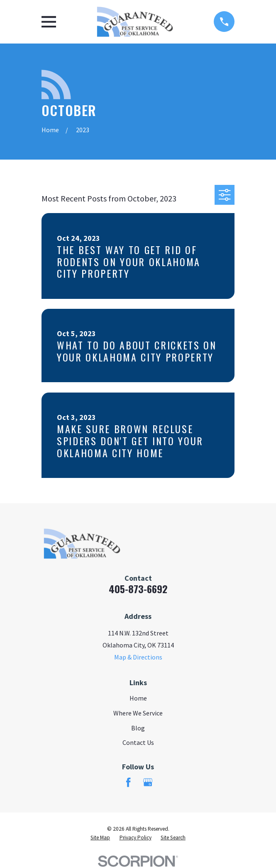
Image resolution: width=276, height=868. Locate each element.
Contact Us (138, 742)
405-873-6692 (138, 589)
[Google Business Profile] (148, 782)
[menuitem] (100, 838)
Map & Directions (138, 657)
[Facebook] (128, 782)
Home (138, 698)
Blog (138, 728)
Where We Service (138, 713)
